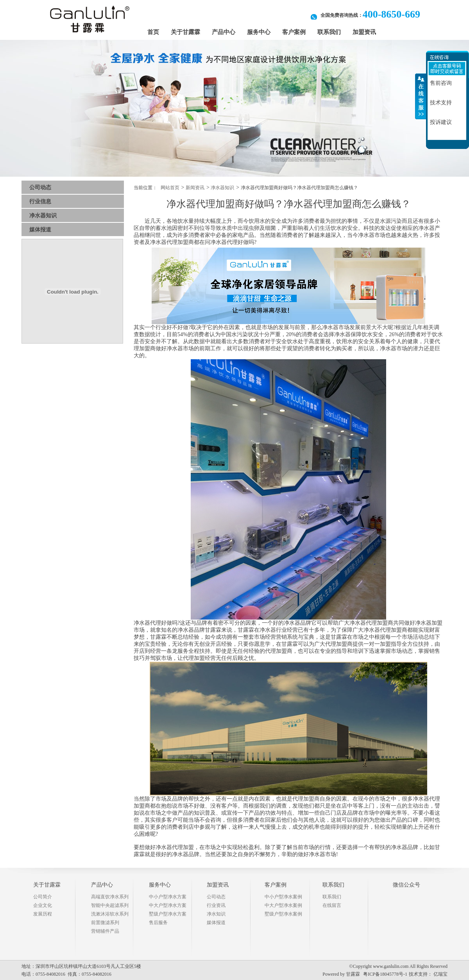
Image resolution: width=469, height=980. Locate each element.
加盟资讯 (364, 32)
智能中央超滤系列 (110, 905)
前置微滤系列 (105, 923)
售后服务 (158, 923)
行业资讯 (216, 905)
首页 (153, 32)
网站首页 (170, 188)
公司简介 (43, 897)
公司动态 (40, 187)
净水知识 (216, 914)
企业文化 (43, 905)
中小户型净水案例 (283, 897)
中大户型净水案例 (283, 905)
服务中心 (259, 32)
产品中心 (224, 32)
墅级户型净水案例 (283, 914)
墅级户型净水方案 (168, 914)
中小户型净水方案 (168, 897)
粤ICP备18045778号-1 (385, 974)
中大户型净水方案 (168, 905)
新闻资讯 (195, 188)
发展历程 (43, 914)
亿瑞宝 (440, 974)
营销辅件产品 (105, 931)
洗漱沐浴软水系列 (110, 914)
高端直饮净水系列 (110, 897)
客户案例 (294, 32)
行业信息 (40, 202)
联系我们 (329, 32)
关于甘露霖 (185, 32)
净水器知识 (43, 216)
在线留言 (332, 905)
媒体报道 (40, 230)
